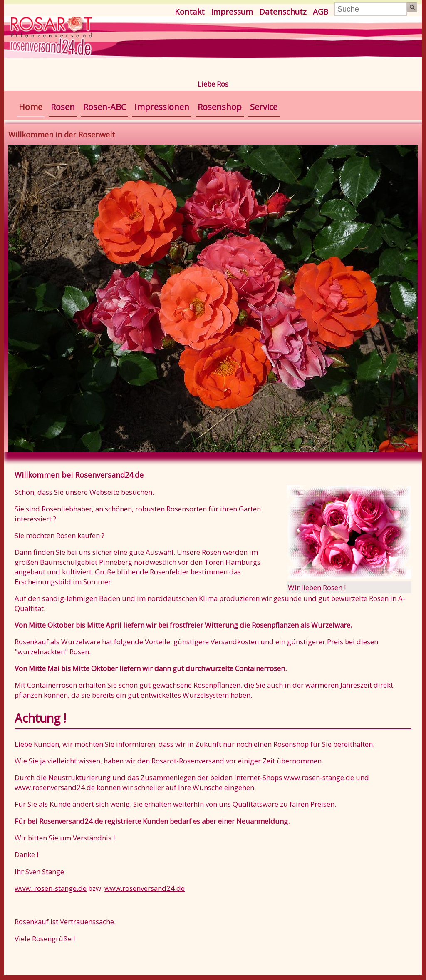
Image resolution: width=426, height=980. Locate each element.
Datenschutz (283, 11)
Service (264, 107)
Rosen (63, 107)
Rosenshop (220, 107)
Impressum (232, 11)
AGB (321, 11)
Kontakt (190, 11)
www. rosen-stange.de (51, 888)
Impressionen (162, 107)
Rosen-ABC (105, 107)
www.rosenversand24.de (145, 888)
